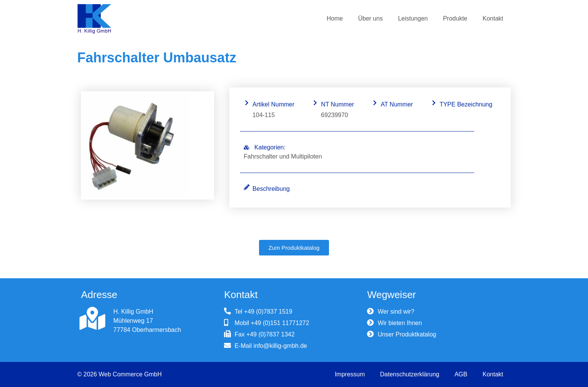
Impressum (350, 374)
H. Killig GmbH (133, 312)
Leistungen (413, 18)
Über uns (370, 18)
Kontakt (493, 18)
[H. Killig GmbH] (92, 319)
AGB (461, 374)
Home (335, 18)
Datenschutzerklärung (410, 374)
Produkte (455, 18)
